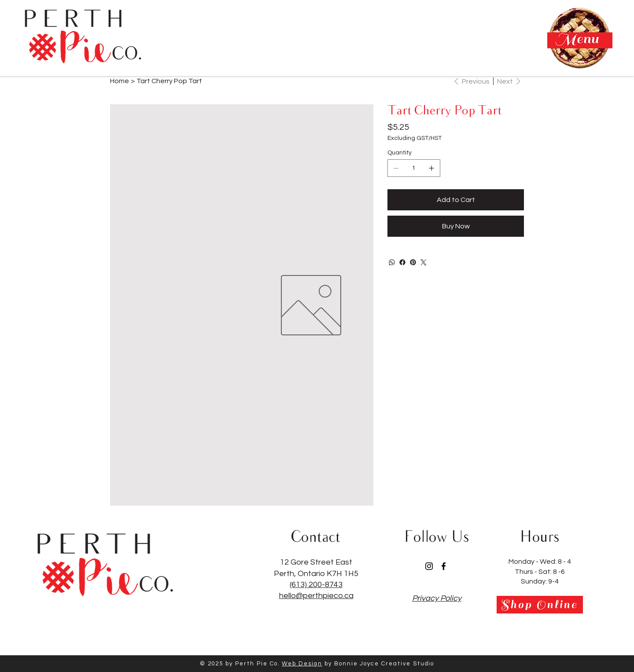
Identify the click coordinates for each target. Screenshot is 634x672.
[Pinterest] (413, 262)
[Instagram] (429, 566)
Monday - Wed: (533, 562)
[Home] (120, 81)
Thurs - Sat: (534, 572)
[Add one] (431, 168)
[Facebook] (402, 262)
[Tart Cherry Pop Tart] (169, 81)
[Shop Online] (540, 605)
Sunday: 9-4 (540, 581)
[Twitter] (424, 262)
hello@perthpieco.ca (316, 596)
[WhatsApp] (392, 262)
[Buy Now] (456, 226)
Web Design (302, 664)
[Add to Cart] (456, 200)
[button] (580, 38)
